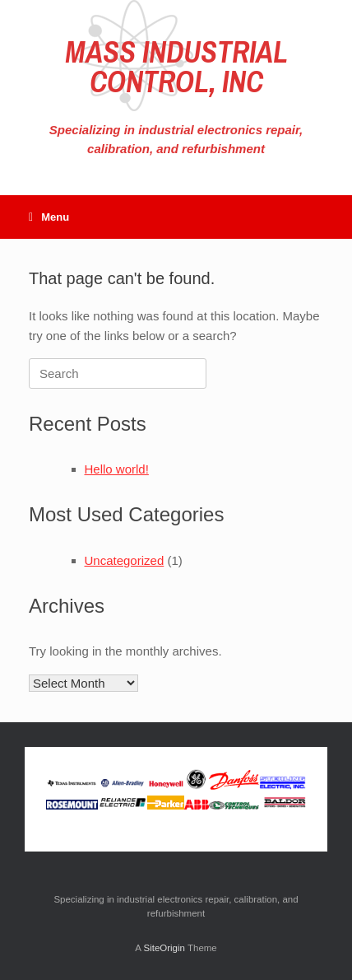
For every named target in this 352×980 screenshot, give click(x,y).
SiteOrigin (164, 948)
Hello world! (117, 469)
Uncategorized (125, 560)
